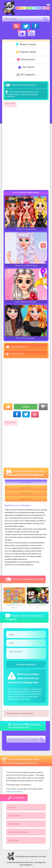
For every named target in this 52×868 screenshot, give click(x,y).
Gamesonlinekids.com (29, 92)
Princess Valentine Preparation (26, 286)
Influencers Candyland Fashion (26, 249)
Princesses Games (13, 94)
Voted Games (26, 59)
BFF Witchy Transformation (26, 213)
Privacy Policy (14, 816)
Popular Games (26, 52)
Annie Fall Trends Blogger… (26, 322)
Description (26, 482)
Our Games (26, 67)
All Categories (26, 74)
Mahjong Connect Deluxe (14, 598)
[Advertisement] (15, 147)
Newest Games (26, 44)
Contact (12, 807)
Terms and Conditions (18, 832)
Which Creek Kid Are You (38, 598)
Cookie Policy (14, 824)
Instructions (26, 488)
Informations (26, 499)
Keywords (26, 493)
